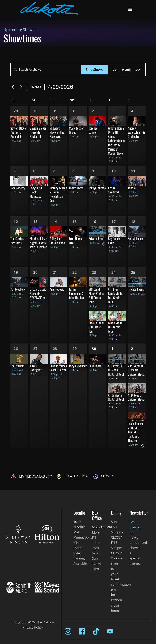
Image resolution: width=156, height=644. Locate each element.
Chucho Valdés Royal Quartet (58, 368)
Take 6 (132, 188)
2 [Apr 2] (93, 111)
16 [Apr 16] (94, 222)
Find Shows (95, 70)
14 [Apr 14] (55, 222)
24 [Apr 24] (114, 272)
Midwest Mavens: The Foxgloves (57, 132)
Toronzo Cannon (93, 130)
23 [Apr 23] (94, 272)
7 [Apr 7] (54, 171)
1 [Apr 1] (73, 111)
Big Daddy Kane (114, 241)
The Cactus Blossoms (17, 241)
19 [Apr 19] (16, 272)
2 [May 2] (132, 349)
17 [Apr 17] (114, 222)
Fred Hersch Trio (76, 241)
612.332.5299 (102, 527)
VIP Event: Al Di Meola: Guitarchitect (116, 370)
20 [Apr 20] (35, 272)
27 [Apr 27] (35, 349)
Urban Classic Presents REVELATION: (38, 293)
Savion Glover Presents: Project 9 (19, 132)
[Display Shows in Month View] (126, 70)
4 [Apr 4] (132, 111)
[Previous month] (13, 87)
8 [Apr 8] (73, 171)
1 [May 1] (112, 349)
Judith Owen (76, 188)
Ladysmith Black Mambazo (36, 192)
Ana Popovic (57, 289)
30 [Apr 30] (94, 349)
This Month (35, 87)
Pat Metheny (135, 238)
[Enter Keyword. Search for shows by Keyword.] (46, 70)
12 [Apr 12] (16, 222)
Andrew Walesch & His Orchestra (136, 132)
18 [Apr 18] (133, 222)
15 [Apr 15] (75, 222)
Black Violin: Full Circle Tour (96, 327)
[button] (131, 9)
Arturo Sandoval (113, 190)
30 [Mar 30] (35, 111)
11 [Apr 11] (133, 171)
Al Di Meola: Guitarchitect (116, 397)
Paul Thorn (95, 366)
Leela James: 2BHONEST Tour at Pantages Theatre (135, 432)
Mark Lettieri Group (77, 130)
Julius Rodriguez (36, 368)
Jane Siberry (18, 188)
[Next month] (21, 87)
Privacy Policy (33, 627)
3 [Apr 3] (112, 111)
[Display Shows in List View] (115, 70)
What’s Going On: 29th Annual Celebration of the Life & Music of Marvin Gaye (117, 141)
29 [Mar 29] (16, 111)
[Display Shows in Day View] (138, 70)
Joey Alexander (78, 366)
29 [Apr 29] (75, 349)
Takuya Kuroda (97, 188)
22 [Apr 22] (75, 272)
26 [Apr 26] (16, 349)
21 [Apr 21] (55, 272)
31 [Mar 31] (55, 111)
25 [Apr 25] (133, 272)
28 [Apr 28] (55, 349)
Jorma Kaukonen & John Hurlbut (77, 293)
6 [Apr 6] (34, 171)
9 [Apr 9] (93, 171)
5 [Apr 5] (15, 171)
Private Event (96, 238)
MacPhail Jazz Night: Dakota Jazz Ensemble (38, 243)
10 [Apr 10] (114, 171)
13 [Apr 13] (35, 222)
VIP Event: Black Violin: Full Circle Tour (96, 296)
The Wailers (17, 366)
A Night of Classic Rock (57, 241)
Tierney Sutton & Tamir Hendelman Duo (58, 194)
